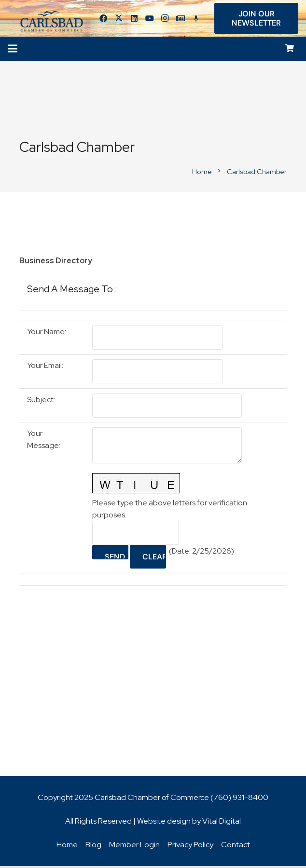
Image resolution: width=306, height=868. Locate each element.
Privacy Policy (190, 847)
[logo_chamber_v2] (53, 19)
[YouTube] (152, 19)
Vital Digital (222, 823)
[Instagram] (167, 19)
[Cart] (290, 51)
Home (67, 847)
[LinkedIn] (137, 19)
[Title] (183, 19)
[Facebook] (106, 19)
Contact (236, 847)
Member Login (134, 847)
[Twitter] (121, 19)
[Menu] (13, 51)
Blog (93, 847)
